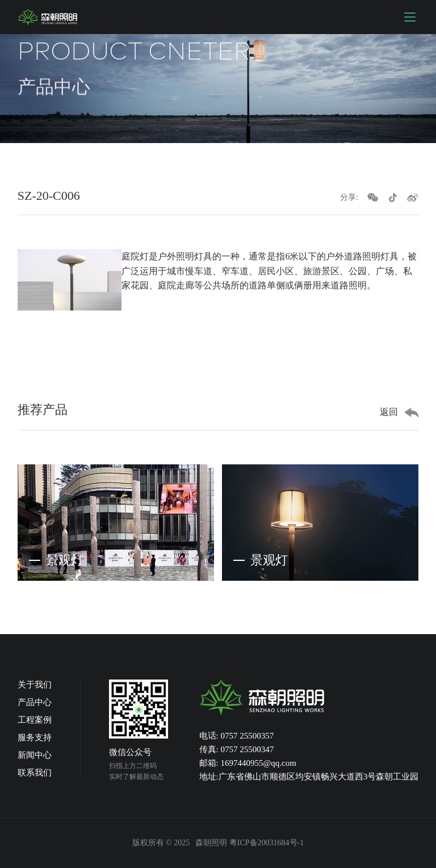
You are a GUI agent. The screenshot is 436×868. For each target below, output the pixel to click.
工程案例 (35, 720)
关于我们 (35, 685)
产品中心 (35, 702)
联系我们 (35, 773)
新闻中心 (35, 755)
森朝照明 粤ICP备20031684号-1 (250, 843)
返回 (389, 412)
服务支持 (35, 737)
